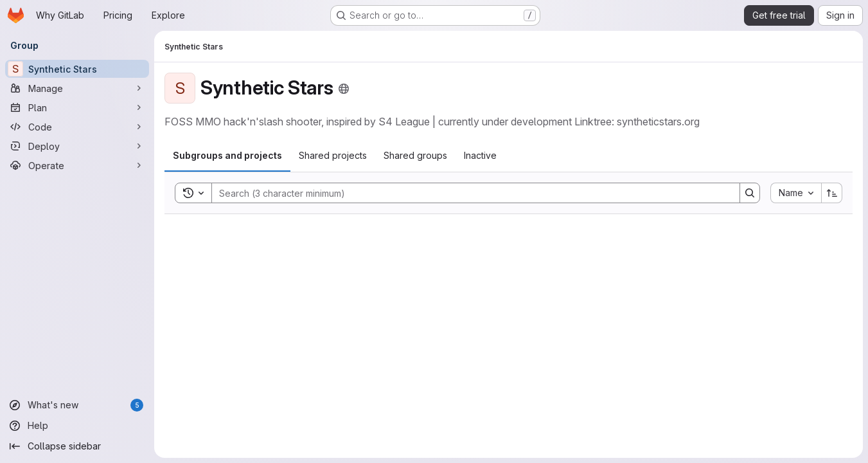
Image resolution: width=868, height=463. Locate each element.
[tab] (227, 156)
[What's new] (77, 405)
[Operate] (77, 165)
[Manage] (77, 88)
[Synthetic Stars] (77, 69)
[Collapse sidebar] (77, 446)
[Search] (469, 193)
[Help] (77, 426)
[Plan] (77, 107)
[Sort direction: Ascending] (832, 193)
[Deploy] (77, 146)
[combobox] (796, 193)
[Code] (77, 127)
